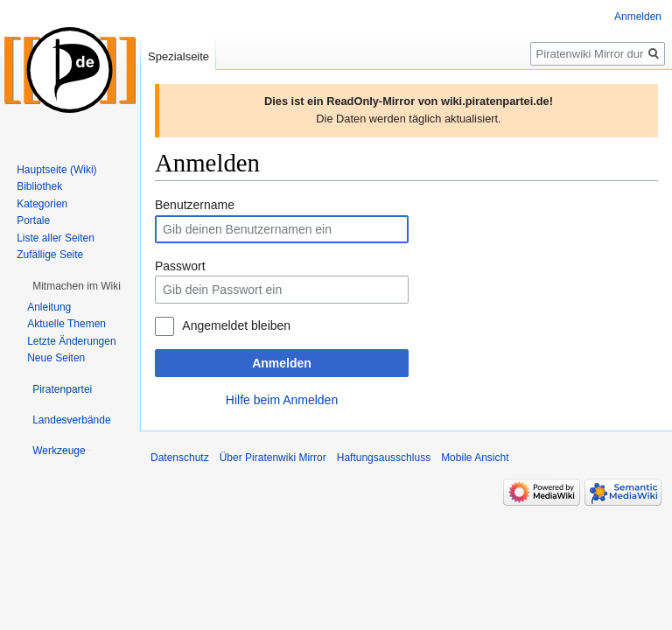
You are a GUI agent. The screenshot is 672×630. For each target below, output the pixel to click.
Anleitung (49, 307)
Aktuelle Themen (66, 324)
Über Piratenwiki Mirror (273, 458)
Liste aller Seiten (56, 238)
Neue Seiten (56, 358)
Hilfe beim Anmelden (282, 400)
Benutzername (195, 205)
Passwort (180, 266)
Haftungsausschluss (384, 458)
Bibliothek (39, 186)
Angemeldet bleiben (236, 325)
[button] (77, 286)
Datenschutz (180, 458)
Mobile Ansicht (475, 458)
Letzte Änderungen (71, 341)
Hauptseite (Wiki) (56, 170)
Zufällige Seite (50, 255)
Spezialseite (178, 56)
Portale (33, 220)
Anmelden (282, 363)
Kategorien (42, 204)
